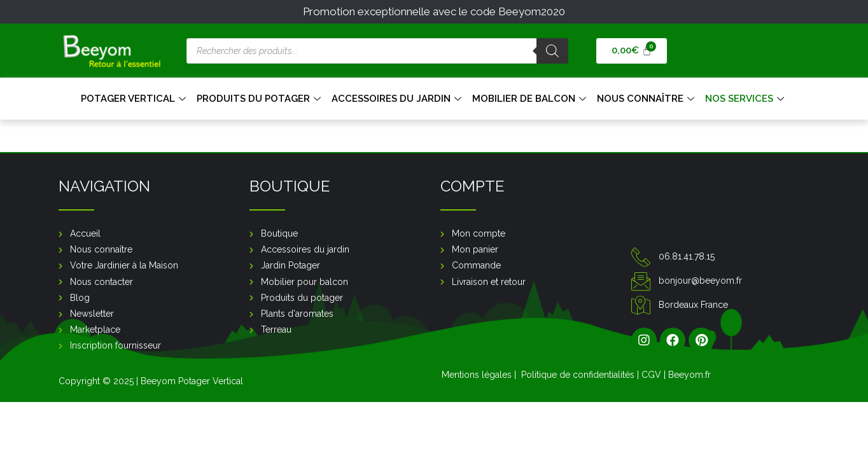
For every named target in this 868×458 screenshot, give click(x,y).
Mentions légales (477, 375)
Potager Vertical (135, 99)
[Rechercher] (552, 51)
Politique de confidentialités (578, 375)
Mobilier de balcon (531, 99)
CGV (651, 375)
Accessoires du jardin (398, 99)
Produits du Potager (260, 99)
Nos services (746, 99)
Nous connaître (647, 99)
